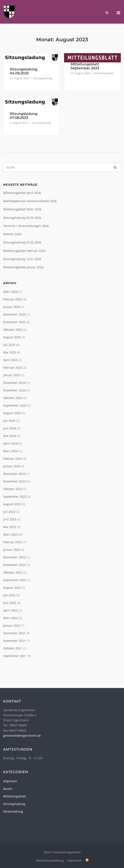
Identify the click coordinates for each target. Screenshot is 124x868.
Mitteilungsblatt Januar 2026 (23, 267)
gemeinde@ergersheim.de (22, 736)
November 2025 (14, 322)
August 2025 (12, 337)
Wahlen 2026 (12, 234)
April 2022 (10, 610)
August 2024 (12, 413)
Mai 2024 (10, 436)
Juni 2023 (10, 519)
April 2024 (10, 443)
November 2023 (14, 481)
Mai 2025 (10, 352)
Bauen (8, 789)
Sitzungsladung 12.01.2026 (22, 259)
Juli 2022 (9, 595)
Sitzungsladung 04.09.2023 (24, 71)
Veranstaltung (13, 811)
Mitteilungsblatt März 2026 (22, 209)
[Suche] (115, 167)
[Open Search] (107, 13)
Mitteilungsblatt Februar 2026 (24, 251)
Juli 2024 (9, 421)
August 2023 (12, 504)
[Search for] (62, 167)
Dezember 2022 (14, 557)
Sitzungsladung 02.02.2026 (22, 242)
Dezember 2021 (14, 633)
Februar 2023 (13, 542)
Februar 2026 (13, 299)
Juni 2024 (10, 428)
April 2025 (10, 360)
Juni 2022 (10, 603)
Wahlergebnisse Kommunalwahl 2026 (30, 201)
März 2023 (11, 534)
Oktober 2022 (13, 572)
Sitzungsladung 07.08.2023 (24, 116)
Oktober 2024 (13, 398)
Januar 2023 (12, 550)
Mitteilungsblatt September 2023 (85, 66)
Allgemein (10, 781)
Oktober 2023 (13, 489)
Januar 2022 (12, 625)
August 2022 (12, 588)
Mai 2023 (10, 527)
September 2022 (15, 580)
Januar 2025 (12, 375)
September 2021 (15, 656)
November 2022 (14, 565)
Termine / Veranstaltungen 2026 (26, 226)
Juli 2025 (9, 345)
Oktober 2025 (13, 330)
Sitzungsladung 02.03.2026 (22, 218)
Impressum (75, 860)
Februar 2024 (13, 459)
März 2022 (11, 618)
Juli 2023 (9, 512)
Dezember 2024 (14, 383)
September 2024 (15, 405)
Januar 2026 (12, 307)
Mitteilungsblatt (104, 73)
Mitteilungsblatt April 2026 (22, 193)
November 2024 (14, 390)
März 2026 (11, 292)
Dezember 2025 (14, 314)
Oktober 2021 (13, 648)
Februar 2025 (13, 367)
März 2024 (11, 451)
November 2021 (14, 641)
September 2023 (15, 496)
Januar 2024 (12, 466)
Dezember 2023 (14, 474)
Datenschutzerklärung (50, 860)
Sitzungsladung (43, 78)
